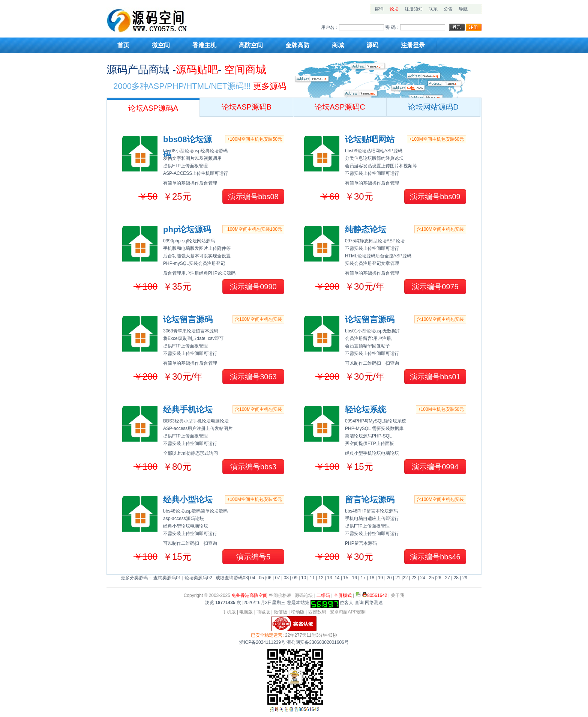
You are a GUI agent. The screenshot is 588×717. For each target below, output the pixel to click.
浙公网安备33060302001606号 (317, 642)
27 (448, 578)
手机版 (229, 612)
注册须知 (414, 9)
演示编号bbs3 (253, 467)
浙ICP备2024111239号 (262, 642)
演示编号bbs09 (435, 197)
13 (329, 578)
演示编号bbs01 (435, 377)
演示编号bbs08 (253, 197)
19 (380, 578)
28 (456, 578)
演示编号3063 (253, 377)
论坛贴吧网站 (370, 139)
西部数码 (317, 612)
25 (431, 578)
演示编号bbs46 (435, 557)
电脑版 (246, 612)
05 (261, 578)
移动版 (298, 612)
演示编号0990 (253, 287)
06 (269, 578)
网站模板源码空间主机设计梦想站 (153, 20)
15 (346, 578)
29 (465, 578)
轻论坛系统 (366, 410)
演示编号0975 (435, 287)
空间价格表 (280, 595)
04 (253, 578)
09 (295, 578)
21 (398, 578)
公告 (448, 9)
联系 (433, 9)
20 (389, 578)
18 (372, 578)
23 (414, 578)
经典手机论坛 (188, 410)
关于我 (397, 595)
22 (405, 578)
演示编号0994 (435, 467)
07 (277, 578)
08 (286, 578)
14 (337, 578)
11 (312, 578)
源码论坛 (304, 595)
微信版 (280, 612)
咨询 (379, 9)
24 (422, 578)
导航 (463, 9)
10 (304, 578)
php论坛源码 (187, 229)
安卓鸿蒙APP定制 (348, 612)
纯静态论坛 (366, 229)
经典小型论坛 (188, 500)
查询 (359, 603)
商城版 (263, 612)
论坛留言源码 (188, 319)
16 (354, 578)
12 (321, 578)
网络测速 (374, 603)
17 (363, 578)
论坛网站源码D (433, 107)
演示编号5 (253, 557)
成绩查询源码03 (232, 578)
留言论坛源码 (370, 500)
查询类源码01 (167, 578)
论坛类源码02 (198, 578)
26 (439, 578)
